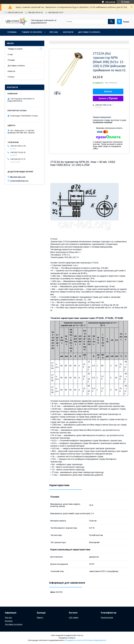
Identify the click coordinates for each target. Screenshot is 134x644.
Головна (12, 32)
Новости (11, 71)
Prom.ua (80, 635)
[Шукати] (111, 22)
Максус (40, 617)
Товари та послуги (32, 32)
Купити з (108, 98)
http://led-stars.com (18, 177)
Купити (108, 91)
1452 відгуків (110, 2)
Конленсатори (107, 617)
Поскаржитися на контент (74, 640)
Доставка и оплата (16, 66)
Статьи (11, 77)
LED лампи (74, 617)
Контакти (68, 32)
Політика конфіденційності (96, 640)
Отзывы (11, 60)
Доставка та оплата (89, 32)
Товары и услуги (15, 49)
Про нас (54, 32)
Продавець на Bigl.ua (67, 638)
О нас (10, 54)
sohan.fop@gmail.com (19, 181)
